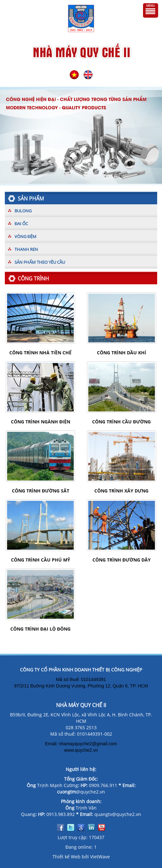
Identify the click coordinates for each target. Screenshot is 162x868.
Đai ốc (21, 224)
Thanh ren (26, 249)
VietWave (100, 857)
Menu (151, 6)
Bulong (23, 211)
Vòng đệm (25, 236)
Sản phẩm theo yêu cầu (40, 262)
